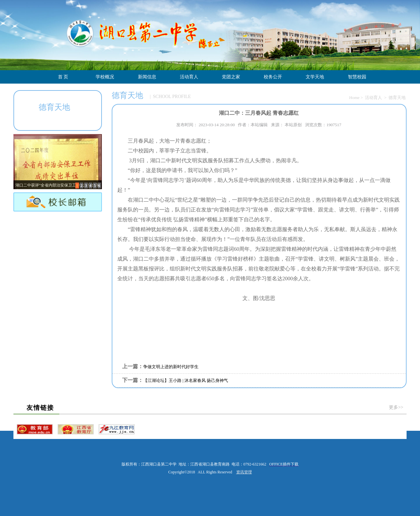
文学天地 (315, 77)
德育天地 (397, 98)
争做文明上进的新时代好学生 (171, 367)
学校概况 (105, 77)
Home (354, 98)
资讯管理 (244, 472)
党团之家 (231, 77)
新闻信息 (147, 77)
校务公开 (273, 77)
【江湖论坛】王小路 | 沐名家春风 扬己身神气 (186, 380)
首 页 (63, 77)
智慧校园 (357, 77)
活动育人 (189, 77)
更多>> (396, 407)
